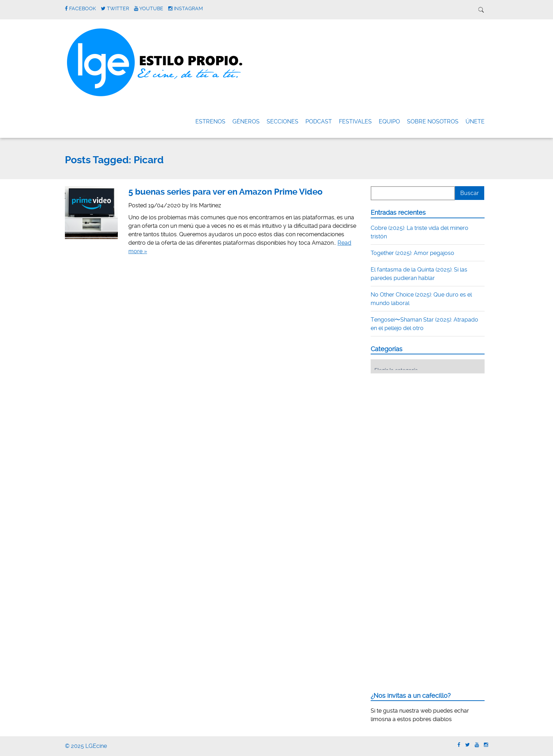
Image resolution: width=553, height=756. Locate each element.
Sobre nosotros (433, 121)
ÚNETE (475, 121)
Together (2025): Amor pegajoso (412, 253)
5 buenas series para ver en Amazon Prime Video (226, 192)
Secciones (282, 121)
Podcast (319, 121)
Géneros (246, 121)
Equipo (389, 121)
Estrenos (210, 121)
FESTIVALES (355, 121)
